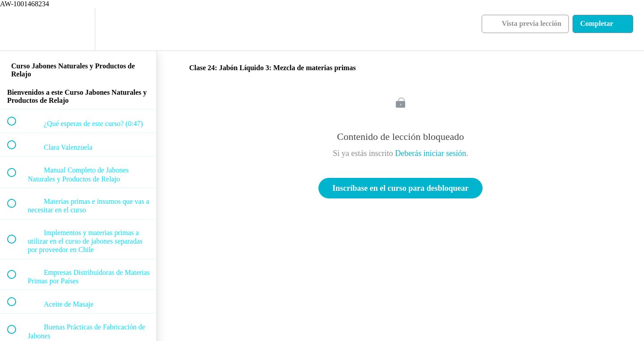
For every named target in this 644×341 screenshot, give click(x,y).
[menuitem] (78, 29)
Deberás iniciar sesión (430, 153)
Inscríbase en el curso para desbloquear (400, 188)
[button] (17, 29)
